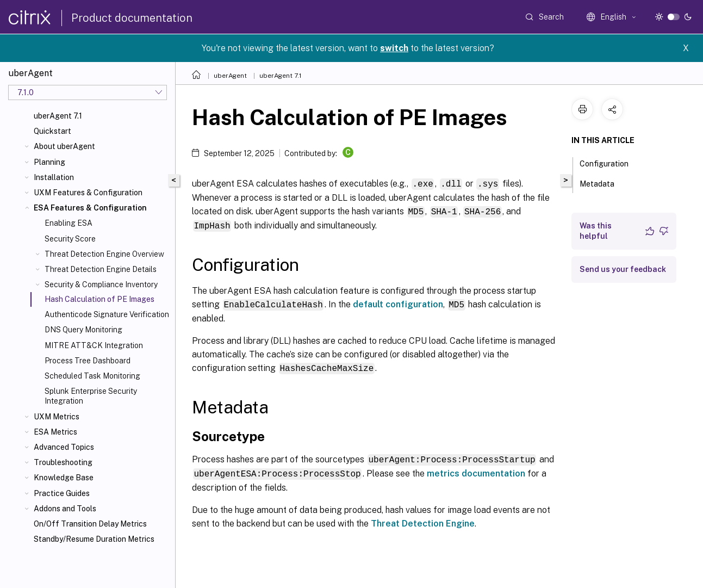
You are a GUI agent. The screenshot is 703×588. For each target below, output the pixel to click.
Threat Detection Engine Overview (104, 254)
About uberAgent (64, 146)
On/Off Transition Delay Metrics (90, 524)
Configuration (610, 163)
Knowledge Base (64, 478)
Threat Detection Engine (423, 521)
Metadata (603, 183)
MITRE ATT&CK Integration (94, 345)
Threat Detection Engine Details (101, 269)
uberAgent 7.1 (58, 116)
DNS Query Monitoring (83, 330)
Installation (54, 177)
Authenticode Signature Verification (107, 314)
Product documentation (132, 18)
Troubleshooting (63, 462)
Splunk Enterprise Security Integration (91, 396)
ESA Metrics (55, 432)
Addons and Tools (65, 509)
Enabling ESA (69, 223)
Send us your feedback (623, 269)
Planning (49, 162)
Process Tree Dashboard (88, 361)
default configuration (398, 303)
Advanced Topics (64, 447)
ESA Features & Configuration (90, 208)
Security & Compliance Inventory (101, 284)
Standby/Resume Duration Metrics (94, 539)
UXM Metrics (57, 417)
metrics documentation (476, 471)
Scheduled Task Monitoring (92, 376)
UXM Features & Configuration (88, 193)
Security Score (70, 239)
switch (394, 48)
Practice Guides (62, 493)
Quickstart (52, 131)
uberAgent (230, 76)
